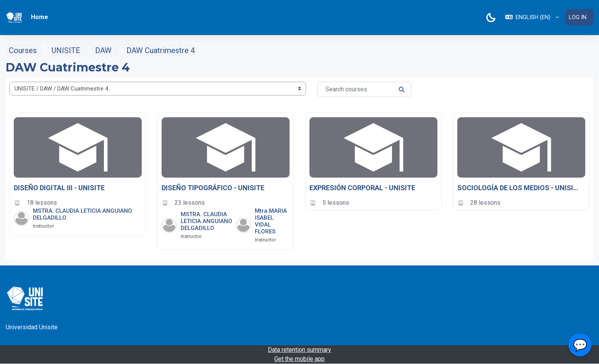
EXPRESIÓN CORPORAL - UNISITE (362, 188)
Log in (578, 17)
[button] (532, 17)
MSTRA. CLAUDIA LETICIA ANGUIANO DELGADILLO (206, 221)
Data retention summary (299, 350)
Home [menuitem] (40, 17)
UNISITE (66, 50)
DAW (103, 50)
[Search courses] (364, 89)
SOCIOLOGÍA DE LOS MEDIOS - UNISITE (518, 188)
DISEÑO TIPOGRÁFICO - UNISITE (213, 188)
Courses (23, 50)
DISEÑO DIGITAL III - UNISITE (59, 188)
